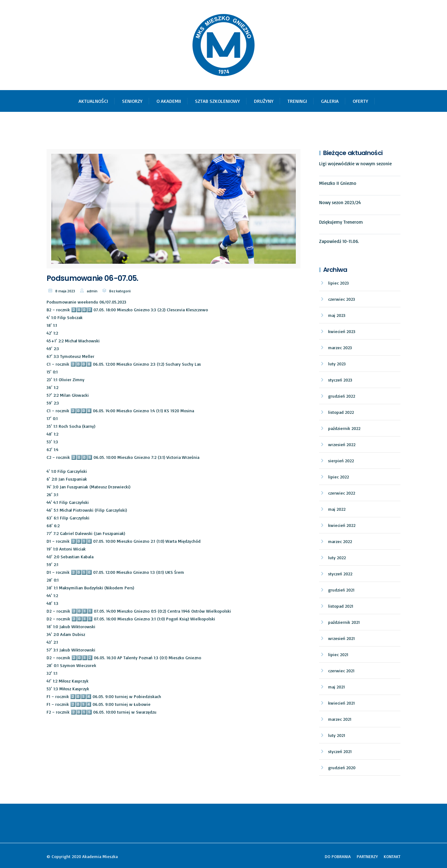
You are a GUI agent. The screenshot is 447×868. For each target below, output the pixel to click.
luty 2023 (337, 364)
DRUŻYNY (264, 101)
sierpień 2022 (341, 461)
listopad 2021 (341, 606)
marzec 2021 (340, 719)
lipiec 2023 (339, 283)
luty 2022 (337, 557)
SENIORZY (132, 101)
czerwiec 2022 (342, 493)
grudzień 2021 (341, 590)
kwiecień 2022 (342, 525)
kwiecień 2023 (342, 331)
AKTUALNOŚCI (93, 101)
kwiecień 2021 (341, 703)
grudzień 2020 (342, 767)
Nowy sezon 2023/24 (340, 202)
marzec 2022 (340, 541)
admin (92, 291)
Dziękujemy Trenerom (341, 222)
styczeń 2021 (340, 751)
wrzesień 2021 (341, 638)
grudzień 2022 (342, 396)
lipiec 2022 (339, 477)
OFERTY (360, 101)
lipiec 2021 (338, 654)
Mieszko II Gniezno (338, 183)
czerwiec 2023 (342, 299)
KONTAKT (392, 856)
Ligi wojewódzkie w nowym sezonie (355, 164)
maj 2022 (337, 509)
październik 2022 (344, 428)
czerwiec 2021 (341, 671)
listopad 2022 (341, 412)
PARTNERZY (367, 856)
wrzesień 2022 (342, 444)
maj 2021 (336, 687)
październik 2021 (344, 622)
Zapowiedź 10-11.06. (339, 241)
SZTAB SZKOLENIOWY (217, 101)
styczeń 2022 (340, 574)
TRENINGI (297, 101)
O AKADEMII (169, 101)
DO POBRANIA (338, 856)
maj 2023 (337, 315)
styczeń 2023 (340, 380)
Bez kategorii (120, 291)
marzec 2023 (340, 347)
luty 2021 (337, 735)
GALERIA (330, 101)
